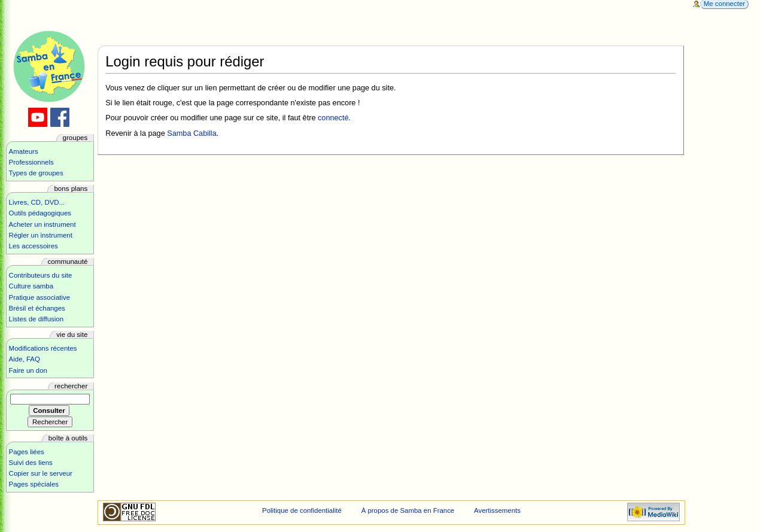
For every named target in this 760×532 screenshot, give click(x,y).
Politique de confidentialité (302, 510)
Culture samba (31, 286)
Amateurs (24, 151)
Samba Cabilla (192, 133)
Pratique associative (40, 297)
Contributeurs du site (41, 275)
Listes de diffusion (36, 319)
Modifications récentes (43, 348)
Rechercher (71, 386)
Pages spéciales (34, 484)
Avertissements (497, 510)
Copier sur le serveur (41, 473)
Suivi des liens (31, 463)
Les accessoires (34, 246)
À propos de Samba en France (408, 510)
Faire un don (28, 370)
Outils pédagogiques (40, 213)
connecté (333, 118)
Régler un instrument (41, 235)
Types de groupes (36, 173)
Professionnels (31, 162)
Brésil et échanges (37, 308)
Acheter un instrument (42, 224)
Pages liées (27, 452)
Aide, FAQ (25, 359)
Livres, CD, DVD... (37, 202)
